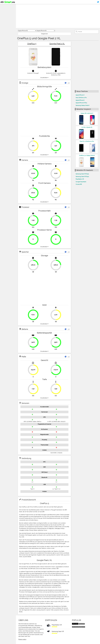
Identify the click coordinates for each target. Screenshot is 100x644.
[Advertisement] (58, 16)
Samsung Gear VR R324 (82, 177)
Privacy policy (22, 639)
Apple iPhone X (80, 95)
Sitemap (4, 18)
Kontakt (3, 15)
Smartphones (6, 9)
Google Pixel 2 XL (57, 44)
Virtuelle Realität (6, 12)
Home (3, 6)
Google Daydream (81, 182)
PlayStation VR (80, 179)
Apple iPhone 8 (80, 100)
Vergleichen (44, 34)
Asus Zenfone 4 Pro (81, 98)
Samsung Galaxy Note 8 (82, 105)
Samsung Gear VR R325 (82, 174)
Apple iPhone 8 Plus (81, 103)
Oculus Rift (79, 184)
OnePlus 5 (32, 44)
